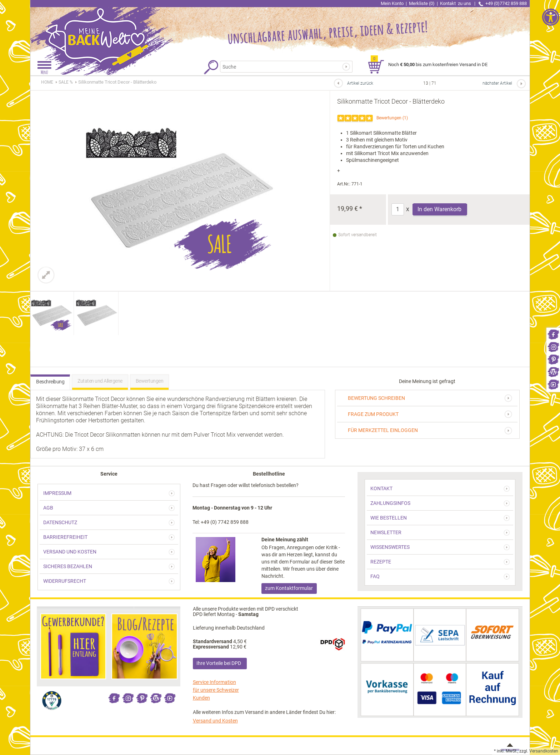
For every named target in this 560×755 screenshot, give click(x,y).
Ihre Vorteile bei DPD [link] (219, 663)
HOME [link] (47, 82)
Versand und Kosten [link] (215, 721)
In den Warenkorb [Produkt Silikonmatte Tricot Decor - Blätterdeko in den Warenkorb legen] (439, 209)
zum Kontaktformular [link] (289, 588)
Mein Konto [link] (392, 3)
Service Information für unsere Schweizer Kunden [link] (216, 690)
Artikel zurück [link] (360, 83)
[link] (553, 334)
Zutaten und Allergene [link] (100, 381)
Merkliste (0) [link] (422, 3)
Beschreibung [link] (50, 382)
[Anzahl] (398, 209)
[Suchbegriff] (282, 67)
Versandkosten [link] (544, 751)
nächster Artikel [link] (497, 83)
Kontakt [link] (456, 3)
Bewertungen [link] (389, 118)
